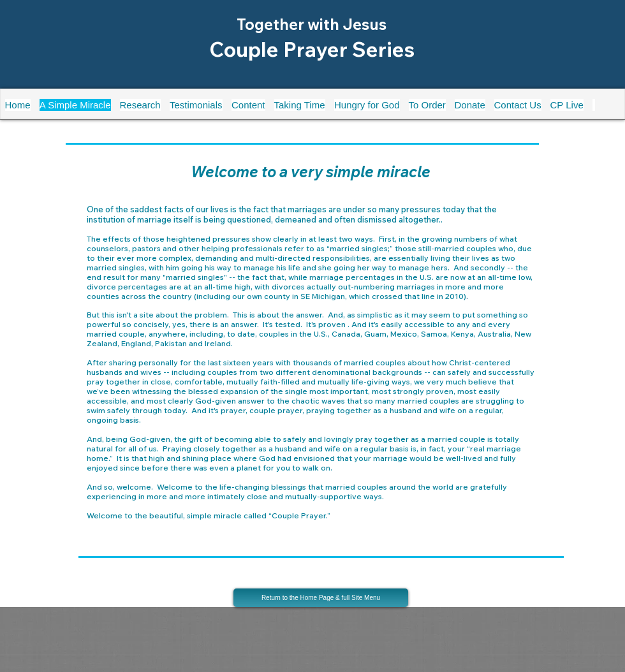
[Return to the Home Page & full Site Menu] (321, 598)
